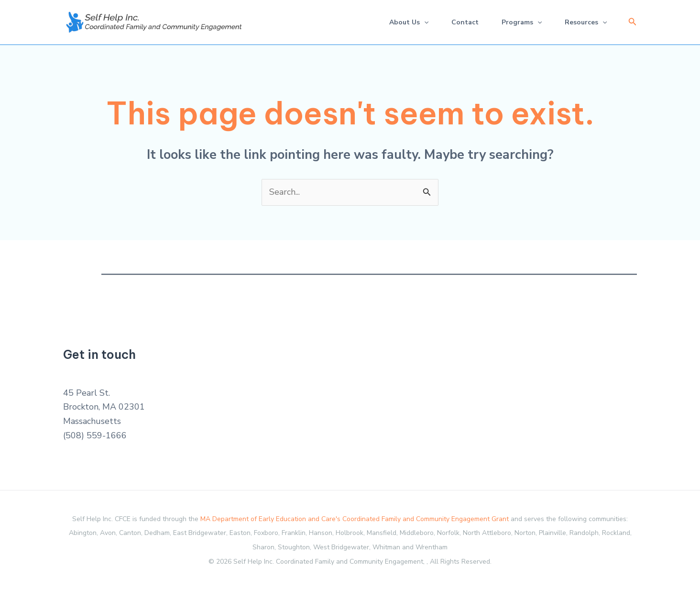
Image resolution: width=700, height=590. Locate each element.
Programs (522, 22)
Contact (465, 22)
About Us (409, 22)
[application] (424, 22)
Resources (586, 22)
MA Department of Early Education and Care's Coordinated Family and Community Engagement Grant (355, 519)
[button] (633, 22)
